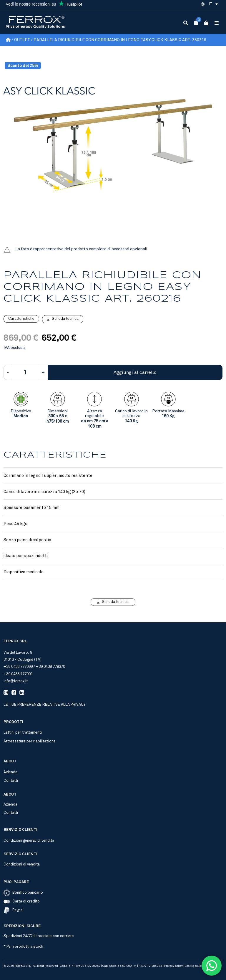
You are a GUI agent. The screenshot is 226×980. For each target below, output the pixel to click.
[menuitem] (213, 4)
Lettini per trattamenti (23, 732)
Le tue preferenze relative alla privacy (45, 705)
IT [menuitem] (211, 4)
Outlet (22, 40)
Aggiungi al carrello (135, 372)
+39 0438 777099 (18, 667)
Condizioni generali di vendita (29, 841)
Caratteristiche (21, 319)
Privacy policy (173, 966)
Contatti (11, 781)
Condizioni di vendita (22, 864)
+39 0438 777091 (18, 674)
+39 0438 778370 (50, 667)
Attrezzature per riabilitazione (30, 741)
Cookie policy (194, 966)
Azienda (10, 772)
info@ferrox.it (16, 681)
